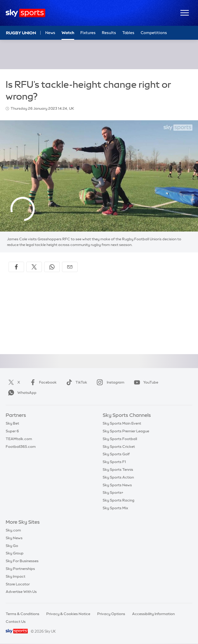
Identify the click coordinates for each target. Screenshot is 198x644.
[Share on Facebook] (16, 267)
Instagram (109, 382)
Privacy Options (111, 614)
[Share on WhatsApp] (52, 267)
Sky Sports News (117, 485)
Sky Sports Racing (119, 500)
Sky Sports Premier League (126, 431)
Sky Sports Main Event (122, 423)
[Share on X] (34, 267)
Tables (128, 33)
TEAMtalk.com (19, 439)
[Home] (25, 13)
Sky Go (12, 546)
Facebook (42, 382)
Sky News (14, 538)
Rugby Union (21, 33)
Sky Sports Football (120, 439)
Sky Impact (16, 576)
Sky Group (15, 553)
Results (109, 33)
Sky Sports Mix (115, 508)
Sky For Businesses (22, 561)
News (50, 33)
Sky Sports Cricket (119, 447)
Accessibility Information (153, 614)
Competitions (154, 33)
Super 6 (12, 431)
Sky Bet (12, 423)
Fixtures (88, 33)
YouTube (145, 382)
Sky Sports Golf (116, 454)
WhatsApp (21, 393)
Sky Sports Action (118, 477)
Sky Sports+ (113, 492)
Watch (68, 33)
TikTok (76, 382)
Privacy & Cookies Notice (68, 614)
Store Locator (18, 584)
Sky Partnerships (20, 569)
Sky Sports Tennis (118, 470)
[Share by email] (70, 267)
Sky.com (13, 530)
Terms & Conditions (22, 614)
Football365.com (21, 447)
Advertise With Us (21, 592)
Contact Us (16, 622)
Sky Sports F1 (114, 462)
